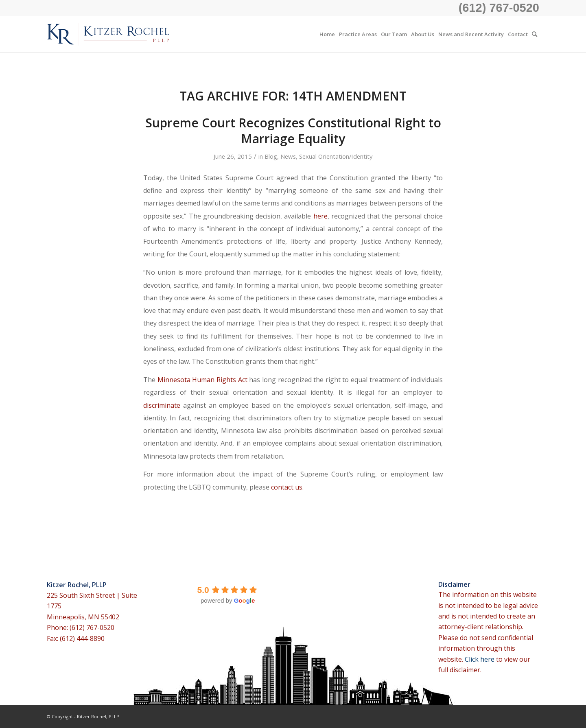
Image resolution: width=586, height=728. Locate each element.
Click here (480, 659)
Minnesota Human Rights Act (202, 380)
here (320, 216)
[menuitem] (327, 34)
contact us (287, 487)
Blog (271, 156)
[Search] (535, 34)
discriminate (162, 405)
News (288, 156)
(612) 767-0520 (499, 8)
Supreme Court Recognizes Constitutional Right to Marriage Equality (293, 131)
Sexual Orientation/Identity (336, 156)
